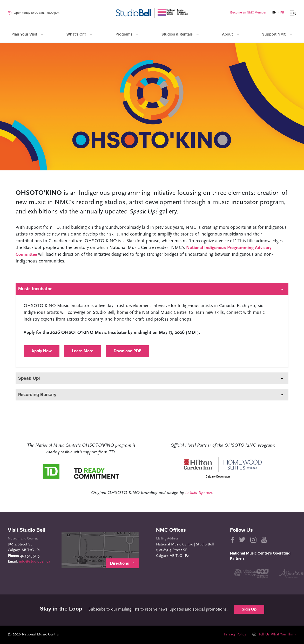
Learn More (83, 351)
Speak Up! (151, 378)
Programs (127, 34)
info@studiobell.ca (35, 562)
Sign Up (249, 610)
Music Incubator (151, 289)
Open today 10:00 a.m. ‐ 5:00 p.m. (37, 13)
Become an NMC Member (248, 12)
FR (282, 12)
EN (274, 12)
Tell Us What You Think (274, 635)
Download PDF (127, 351)
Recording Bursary (151, 395)
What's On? (79, 34)
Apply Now (42, 351)
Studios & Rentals (180, 34)
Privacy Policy (235, 635)
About (231, 34)
